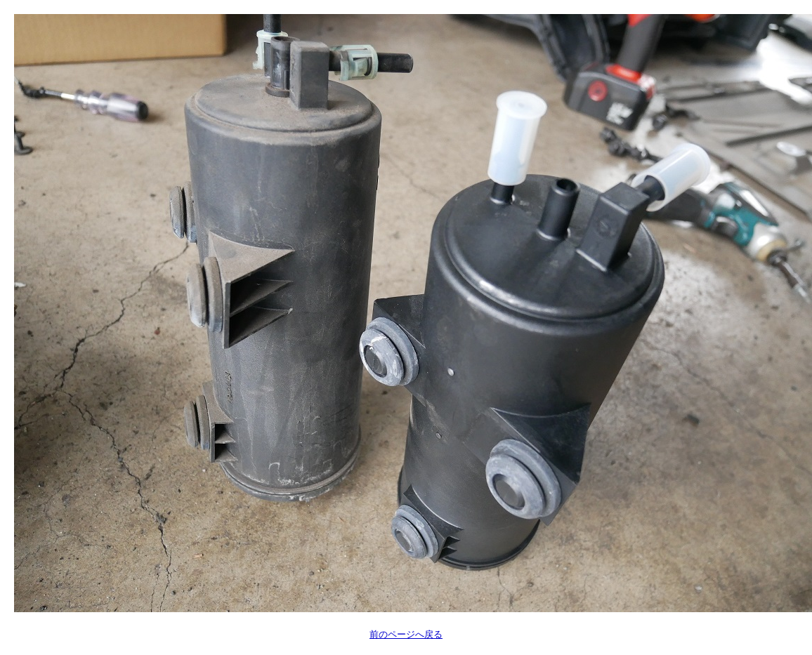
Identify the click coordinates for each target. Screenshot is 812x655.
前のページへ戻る (406, 634)
